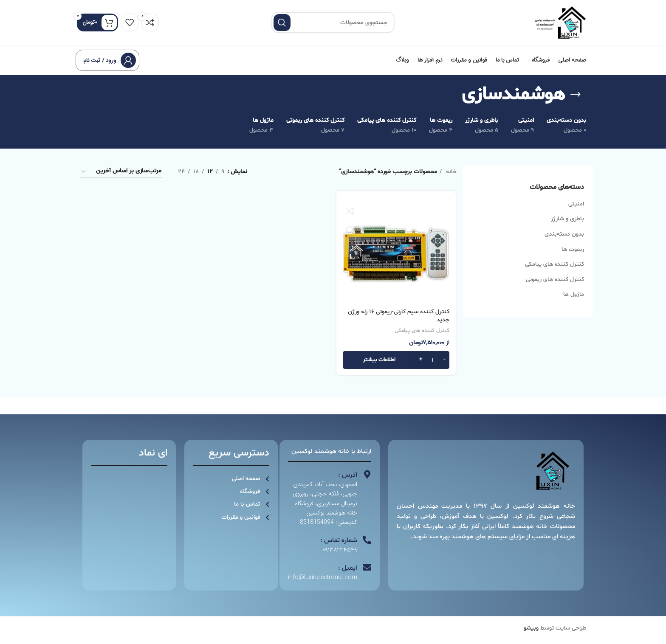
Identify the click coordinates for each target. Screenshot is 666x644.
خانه (450, 179)
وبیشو (531, 636)
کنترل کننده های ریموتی (555, 287)
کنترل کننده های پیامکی (555, 272)
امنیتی (576, 212)
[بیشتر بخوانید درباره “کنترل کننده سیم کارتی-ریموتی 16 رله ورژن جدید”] (396, 368)
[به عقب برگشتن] (576, 102)
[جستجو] (333, 26)
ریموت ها (573, 257)
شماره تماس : (339, 548)
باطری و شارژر (567, 226)
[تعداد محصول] (433, 368)
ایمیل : (348, 576)
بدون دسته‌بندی (564, 242)
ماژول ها (574, 302)
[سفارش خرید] (121, 179)
